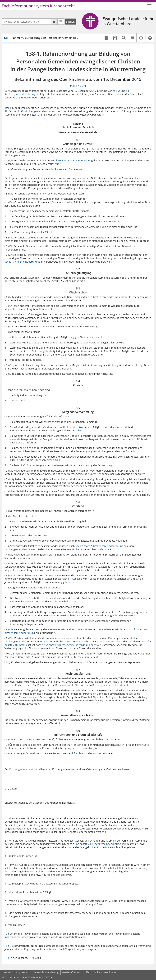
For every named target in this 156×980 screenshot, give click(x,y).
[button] (115, 38)
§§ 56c (116, 91)
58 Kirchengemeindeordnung (38, 111)
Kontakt (8, 972)
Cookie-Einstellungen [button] (105, 972)
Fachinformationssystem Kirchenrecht (38, 6)
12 (7, 958)
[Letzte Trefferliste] (61, 22)
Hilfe (87, 972)
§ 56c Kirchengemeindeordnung (74, 160)
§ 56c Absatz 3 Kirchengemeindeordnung (66, 645)
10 (7, 934)
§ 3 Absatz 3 (80, 753)
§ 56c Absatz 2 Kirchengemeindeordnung (99, 546)
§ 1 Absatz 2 (75, 579)
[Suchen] (70, 22)
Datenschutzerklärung (46, 972)
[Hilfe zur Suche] (54, 22)
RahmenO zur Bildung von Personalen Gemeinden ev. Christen (49, 38)
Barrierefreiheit (71, 972)
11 (7, 946)
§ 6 (79, 430)
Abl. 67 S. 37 (78, 86)
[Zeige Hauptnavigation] (149, 6)
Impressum (23, 972)
